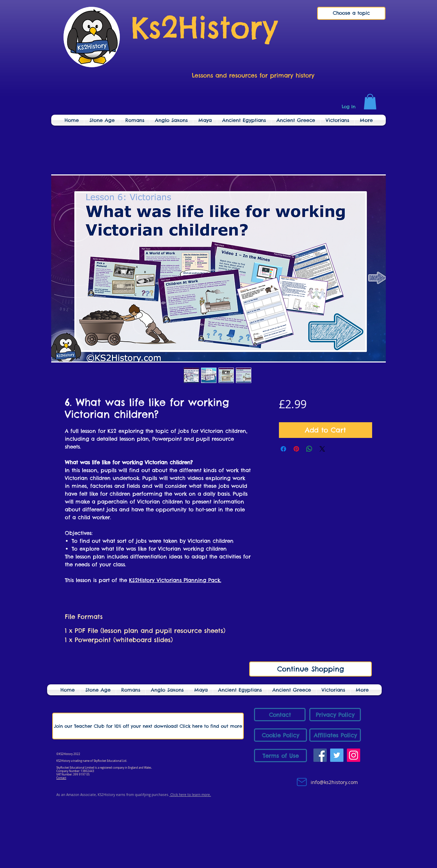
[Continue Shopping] (311, 669)
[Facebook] (320, 755)
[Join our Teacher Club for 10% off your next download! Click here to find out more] (148, 726)
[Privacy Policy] (335, 715)
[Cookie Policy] (280, 735)
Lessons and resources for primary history (253, 75)
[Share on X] (322, 449)
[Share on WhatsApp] (309, 449)
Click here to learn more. (190, 795)
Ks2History (204, 27)
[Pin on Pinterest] (296, 449)
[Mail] (302, 782)
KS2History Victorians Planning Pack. (175, 580)
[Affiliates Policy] (335, 735)
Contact (61, 778)
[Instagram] (354, 755)
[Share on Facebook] (283, 449)
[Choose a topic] (351, 13)
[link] (370, 102)
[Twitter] (337, 755)
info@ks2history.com (334, 782)
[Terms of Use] (280, 756)
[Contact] (280, 715)
